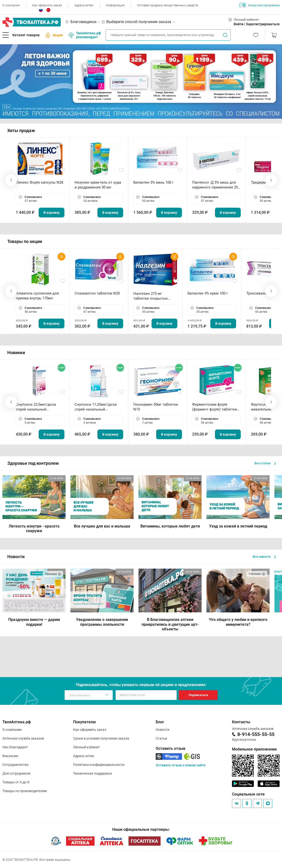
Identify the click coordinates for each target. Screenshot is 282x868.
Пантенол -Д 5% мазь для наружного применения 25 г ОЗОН (216, 185)
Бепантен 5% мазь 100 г (154, 182)
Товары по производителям (25, 791)
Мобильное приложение (254, 749)
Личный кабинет (86, 747)
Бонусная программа (260, 5)
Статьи (161, 738)
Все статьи (265, 463)
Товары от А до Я (16, 782)
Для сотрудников (16, 773)
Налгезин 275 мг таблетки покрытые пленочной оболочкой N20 (153, 296)
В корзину (51, 213)
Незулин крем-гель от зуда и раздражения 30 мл (98, 185)
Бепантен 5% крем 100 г (208, 293)
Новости (162, 730)
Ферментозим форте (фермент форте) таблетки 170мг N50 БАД (215, 407)
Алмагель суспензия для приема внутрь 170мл (37, 296)
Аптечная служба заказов (23, 738)
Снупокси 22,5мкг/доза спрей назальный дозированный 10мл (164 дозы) (38, 407)
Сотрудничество (16, 765)
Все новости (264, 557)
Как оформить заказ (47, 5)
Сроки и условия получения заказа (101, 738)
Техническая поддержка (93, 773)
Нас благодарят (15, 747)
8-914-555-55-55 (256, 734)
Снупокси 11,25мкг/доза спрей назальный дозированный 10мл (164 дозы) (97, 407)
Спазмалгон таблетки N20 (97, 293)
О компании (11, 5)
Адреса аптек (84, 5)
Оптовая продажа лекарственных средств (167, 5)
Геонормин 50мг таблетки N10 (156, 407)
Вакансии (10, 756)
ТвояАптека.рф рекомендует (85, 35)
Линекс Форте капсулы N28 (39, 182)
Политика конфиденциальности (99, 765)
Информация (115, 5)
